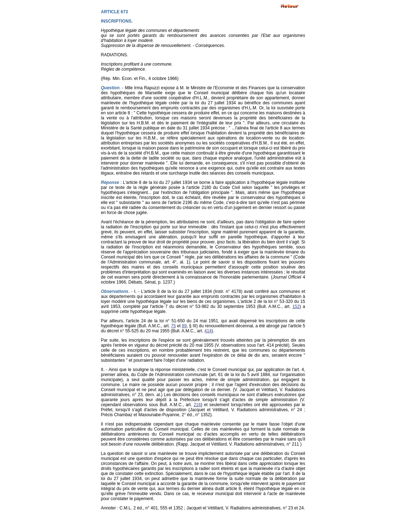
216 (197, 405)
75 (173, 326)
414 (208, 331)
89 (184, 326)
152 (296, 307)
